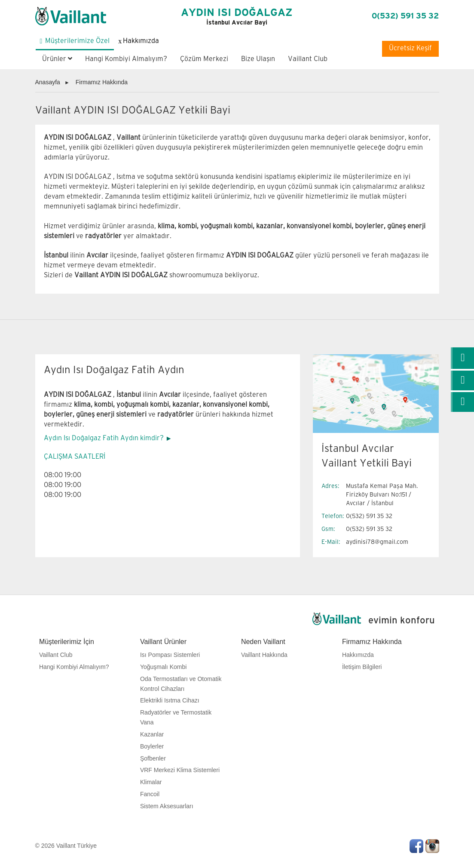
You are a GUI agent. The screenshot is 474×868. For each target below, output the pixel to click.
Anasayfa (48, 82)
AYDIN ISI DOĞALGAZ (237, 17)
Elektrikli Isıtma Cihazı (170, 700)
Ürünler (57, 59)
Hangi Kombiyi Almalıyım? (126, 59)
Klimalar (151, 782)
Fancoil (150, 794)
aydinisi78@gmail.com (377, 542)
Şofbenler (153, 758)
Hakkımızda (358, 655)
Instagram (432, 846)
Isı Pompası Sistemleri (170, 655)
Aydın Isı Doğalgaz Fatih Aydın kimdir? (104, 438)
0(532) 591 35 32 (405, 16)
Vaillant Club (308, 59)
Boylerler (152, 746)
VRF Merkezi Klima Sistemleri (180, 770)
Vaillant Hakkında (264, 655)
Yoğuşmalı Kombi (163, 667)
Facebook (416, 846)
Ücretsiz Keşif (410, 48)
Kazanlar (152, 734)
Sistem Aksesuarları (167, 806)
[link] (462, 358)
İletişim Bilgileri (362, 667)
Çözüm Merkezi (204, 59)
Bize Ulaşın (258, 59)
